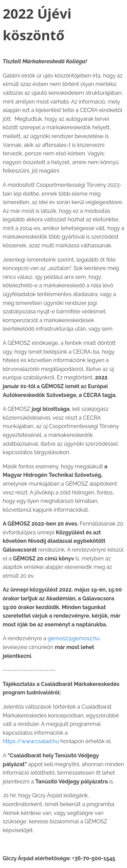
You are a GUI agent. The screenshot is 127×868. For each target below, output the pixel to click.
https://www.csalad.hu (31, 741)
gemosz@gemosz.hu (74, 638)
